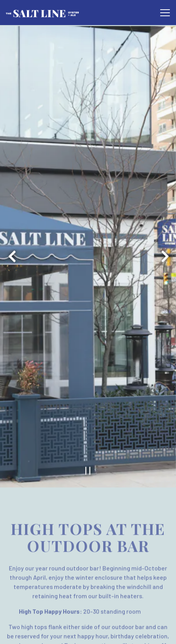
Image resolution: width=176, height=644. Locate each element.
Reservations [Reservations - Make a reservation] (88, 614)
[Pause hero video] (88, 447)
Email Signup (88, 634)
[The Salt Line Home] (42, 13)
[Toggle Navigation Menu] (165, 13)
